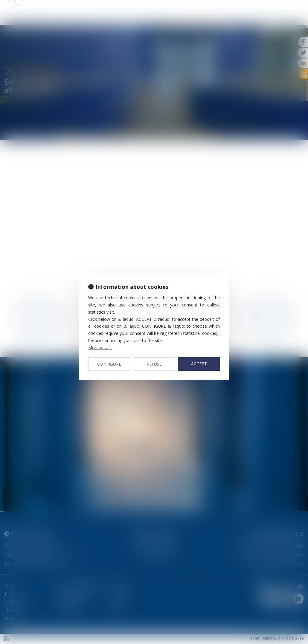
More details (100, 348)
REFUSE (154, 364)
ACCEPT (199, 364)
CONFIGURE (109, 364)
